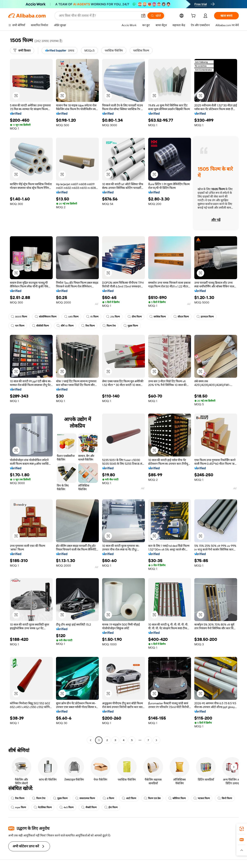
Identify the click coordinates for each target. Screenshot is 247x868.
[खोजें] (156, 16)
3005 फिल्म (19, 317)
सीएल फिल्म (181, 317)
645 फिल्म (71, 317)
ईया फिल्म (111, 807)
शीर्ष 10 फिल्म (65, 326)
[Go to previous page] (91, 740)
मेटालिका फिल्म (43, 807)
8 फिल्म (108, 798)
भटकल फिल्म (202, 798)
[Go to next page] (156, 740)
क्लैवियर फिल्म (177, 798)
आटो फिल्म (129, 798)
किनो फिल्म (225, 798)
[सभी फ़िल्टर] (22, 51)
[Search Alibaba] (98, 16)
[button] (143, 16)
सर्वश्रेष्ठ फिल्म (158, 317)
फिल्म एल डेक (152, 798)
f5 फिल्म (92, 317)
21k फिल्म (113, 317)
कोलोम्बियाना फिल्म (46, 317)
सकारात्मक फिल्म (85, 798)
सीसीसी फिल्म (40, 326)
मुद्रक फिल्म (131, 326)
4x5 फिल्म (66, 807)
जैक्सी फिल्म (89, 807)
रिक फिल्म (88, 326)
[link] (242, 829)
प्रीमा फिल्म (135, 317)
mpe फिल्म (18, 807)
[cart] (194, 16)
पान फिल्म (18, 326)
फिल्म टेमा (109, 326)
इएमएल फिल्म (205, 317)
